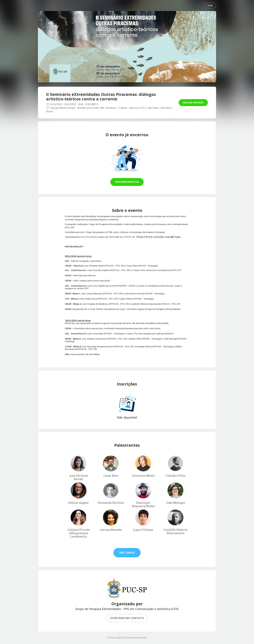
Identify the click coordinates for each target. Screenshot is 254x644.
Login (210, 6)
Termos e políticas (116, 638)
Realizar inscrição (193, 103)
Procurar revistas (127, 182)
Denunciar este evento (137, 638)
